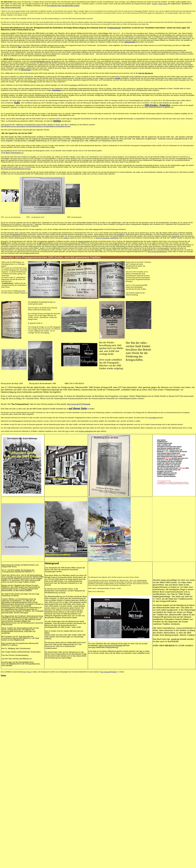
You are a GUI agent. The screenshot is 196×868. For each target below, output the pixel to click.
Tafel (20, 47)
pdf (40, 243)
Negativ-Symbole (84, 241)
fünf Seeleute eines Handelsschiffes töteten (63, 6)
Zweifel (118, 78)
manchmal (175, 236)
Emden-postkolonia (86, 431)
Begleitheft (16, 234)
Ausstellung (121, 234)
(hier (38, 236)
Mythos (66, 238)
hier (56, 103)
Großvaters (73, 85)
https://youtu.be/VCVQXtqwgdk (79, 404)
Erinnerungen (26, 70)
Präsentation (57, 90)
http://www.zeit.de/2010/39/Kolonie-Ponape (16, 169)
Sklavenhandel (130, 42)
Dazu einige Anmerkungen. (11, 8)
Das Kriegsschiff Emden (109, 672)
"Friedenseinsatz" (114, 28)
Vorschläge (153, 418)
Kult (67, 431)
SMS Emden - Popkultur (157, 105)
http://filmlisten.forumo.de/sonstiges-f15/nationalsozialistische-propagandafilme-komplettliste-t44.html (36, 126)
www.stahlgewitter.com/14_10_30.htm (45, 61)
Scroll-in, (155, 4)
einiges (57, 121)
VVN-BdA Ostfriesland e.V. (12, 153)
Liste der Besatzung (145, 73)
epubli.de (175, 639)
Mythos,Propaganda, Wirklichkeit (107, 238)
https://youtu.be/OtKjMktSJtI (157, 252)
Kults (17, 103)
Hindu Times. (163, 4)
